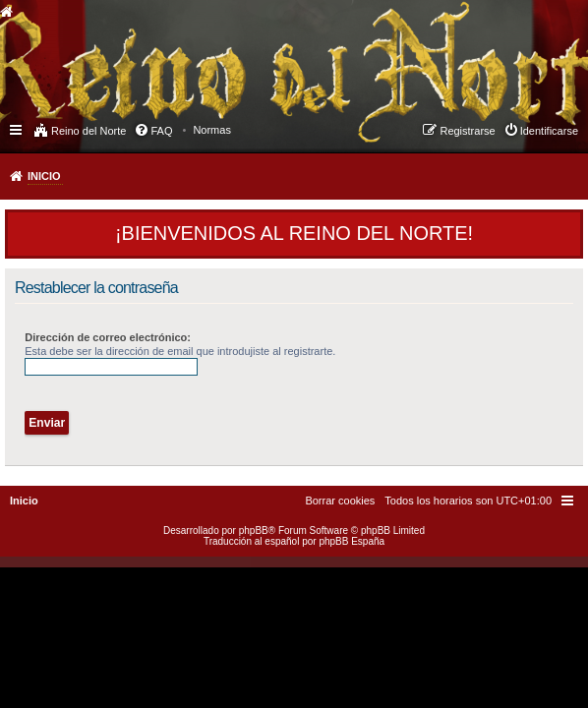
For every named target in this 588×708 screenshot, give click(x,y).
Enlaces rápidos (17, 129)
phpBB (254, 531)
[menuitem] (212, 130)
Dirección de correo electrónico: (108, 337)
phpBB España (352, 541)
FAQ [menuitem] (161, 131)
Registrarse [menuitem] (467, 131)
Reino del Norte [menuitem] (88, 131)
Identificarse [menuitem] (549, 131)
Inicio (44, 176)
